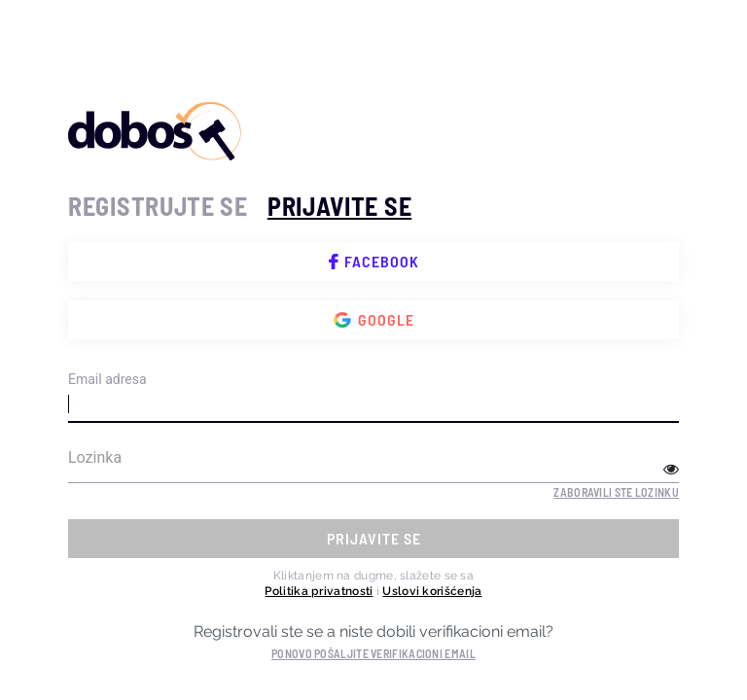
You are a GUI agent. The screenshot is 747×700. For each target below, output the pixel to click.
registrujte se (158, 206)
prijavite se (339, 206)
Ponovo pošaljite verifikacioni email (373, 653)
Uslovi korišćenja (432, 591)
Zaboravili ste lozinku (616, 492)
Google (374, 320)
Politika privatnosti (319, 591)
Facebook (374, 261)
